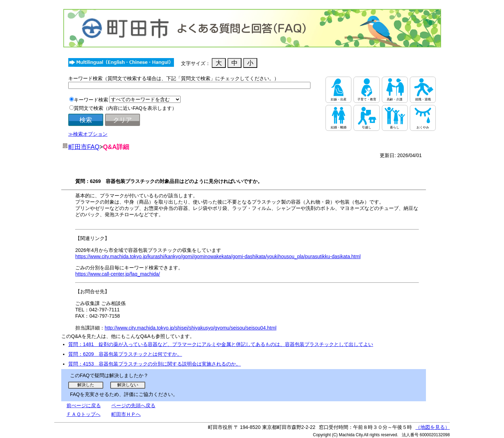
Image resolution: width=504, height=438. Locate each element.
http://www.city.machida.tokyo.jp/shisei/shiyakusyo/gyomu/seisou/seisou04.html (191, 328)
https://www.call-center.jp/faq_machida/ (118, 274)
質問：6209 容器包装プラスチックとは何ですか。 (125, 354)
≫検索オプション (88, 134)
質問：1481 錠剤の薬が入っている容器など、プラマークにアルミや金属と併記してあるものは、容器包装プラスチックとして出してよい (221, 344)
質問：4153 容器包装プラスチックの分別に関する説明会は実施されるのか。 (155, 364)
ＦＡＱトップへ (83, 414)
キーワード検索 (91, 100)
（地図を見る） (433, 427)
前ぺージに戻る (84, 405)
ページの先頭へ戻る (133, 405)
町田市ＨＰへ (126, 414)
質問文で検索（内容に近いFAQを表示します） (125, 108)
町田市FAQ (84, 147)
